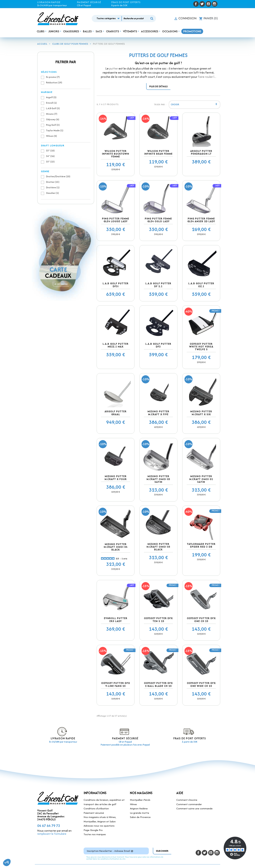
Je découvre (61, 284)
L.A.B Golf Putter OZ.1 (201, 285)
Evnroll (51, 103)
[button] (7, 862)
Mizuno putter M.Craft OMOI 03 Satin (158, 479)
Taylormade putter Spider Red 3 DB (201, 545)
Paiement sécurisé (94, 813)
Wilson (51, 136)
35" (50, 162)
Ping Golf (53, 125)
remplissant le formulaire (52, 834)
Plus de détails (158, 86)
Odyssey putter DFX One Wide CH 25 (201, 684)
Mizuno (52, 114)
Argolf (51, 97)
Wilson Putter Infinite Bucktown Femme (116, 154)
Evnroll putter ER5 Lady (116, 620)
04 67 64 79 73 (49, 826)
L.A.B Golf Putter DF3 (158, 345)
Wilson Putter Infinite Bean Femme (158, 152)
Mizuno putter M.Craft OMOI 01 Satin (201, 479)
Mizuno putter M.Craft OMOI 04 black (116, 547)
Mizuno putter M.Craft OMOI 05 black (158, 547)
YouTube (208, 4)
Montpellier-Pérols (140, 800)
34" (50, 156)
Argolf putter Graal (116, 413)
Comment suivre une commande (194, 808)
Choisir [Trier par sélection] (195, 105)
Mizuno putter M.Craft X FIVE (158, 413)
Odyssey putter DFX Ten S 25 (158, 620)
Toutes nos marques (95, 834)
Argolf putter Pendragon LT (201, 152)
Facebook (196, 4)
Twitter (202, 4)
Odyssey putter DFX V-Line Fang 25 (116, 684)
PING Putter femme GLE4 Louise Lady (116, 220)
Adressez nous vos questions (99, 826)
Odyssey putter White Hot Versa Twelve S (201, 347)
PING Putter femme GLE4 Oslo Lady (158, 220)
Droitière (53, 187)
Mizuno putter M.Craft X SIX (201, 413)
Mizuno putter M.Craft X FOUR (116, 478)
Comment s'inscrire (187, 800)
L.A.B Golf (53, 108)
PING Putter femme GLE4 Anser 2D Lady (201, 220)
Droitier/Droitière (58, 176)
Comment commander (189, 804)
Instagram (215, 4)
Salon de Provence (140, 817)
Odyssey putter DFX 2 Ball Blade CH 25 (158, 684)
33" (50, 151)
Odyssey (53, 119)
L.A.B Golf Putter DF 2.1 (158, 285)
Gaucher (52, 193)
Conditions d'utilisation (96, 808)
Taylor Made (55, 130)
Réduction (54, 82)
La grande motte (140, 813)
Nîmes (133, 804)
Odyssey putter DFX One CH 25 (201, 620)
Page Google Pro (93, 830)
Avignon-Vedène (139, 808)
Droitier (53, 182)
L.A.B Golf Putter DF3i (116, 285)
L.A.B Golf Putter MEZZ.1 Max (116, 345)
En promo (53, 77)
